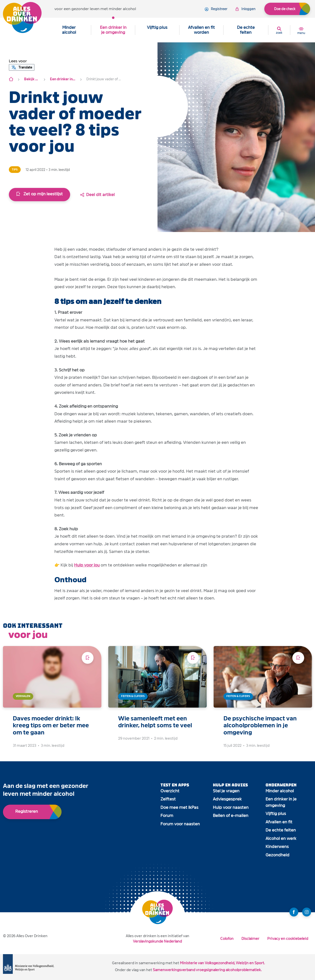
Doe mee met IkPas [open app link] (179, 807)
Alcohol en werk (281, 839)
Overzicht (170, 791)
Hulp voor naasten (231, 807)
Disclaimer (250, 938)
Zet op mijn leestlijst (39, 194)
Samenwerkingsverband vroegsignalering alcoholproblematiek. (207, 970)
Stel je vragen (226, 791)
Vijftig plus (157, 27)
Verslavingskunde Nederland (157, 941)
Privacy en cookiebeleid (288, 938)
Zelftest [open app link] (168, 799)
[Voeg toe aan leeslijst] (88, 658)
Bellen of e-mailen (231, 816)
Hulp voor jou (87, 565)
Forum (167, 816)
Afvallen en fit (279, 822)
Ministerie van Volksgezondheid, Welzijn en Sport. (222, 963)
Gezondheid (277, 855)
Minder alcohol (69, 30)
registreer (216, 9)
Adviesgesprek (227, 799)
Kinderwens (277, 847)
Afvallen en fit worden (201, 30)
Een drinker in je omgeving (113, 30)
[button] (18, 61)
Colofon (227, 938)
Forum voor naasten (180, 824)
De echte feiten (246, 30)
